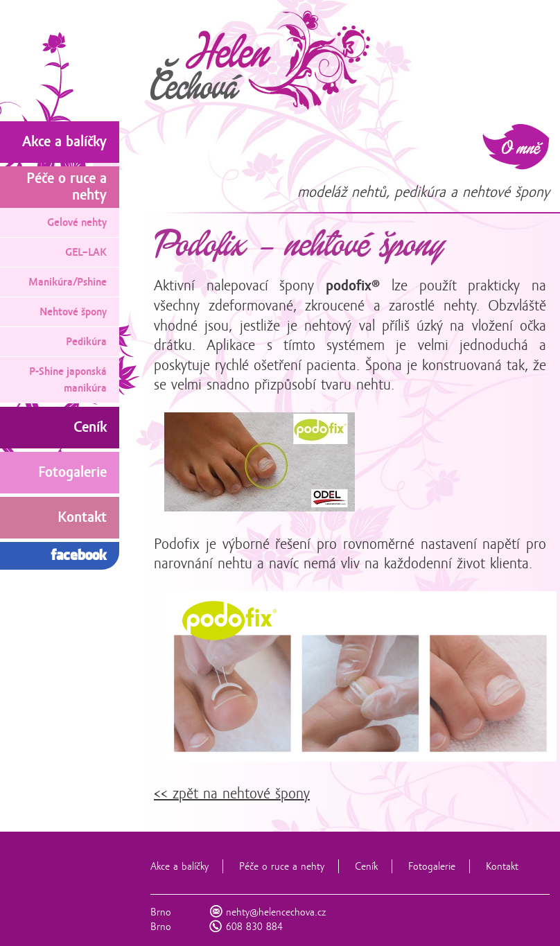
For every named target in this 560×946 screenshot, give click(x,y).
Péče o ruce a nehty (282, 866)
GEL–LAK (86, 252)
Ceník (366, 866)
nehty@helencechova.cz (276, 912)
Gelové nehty (77, 222)
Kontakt (502, 866)
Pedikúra (86, 342)
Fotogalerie (432, 866)
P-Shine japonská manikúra (68, 380)
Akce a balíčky (180, 866)
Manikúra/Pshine (68, 282)
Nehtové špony (73, 312)
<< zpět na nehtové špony (232, 794)
